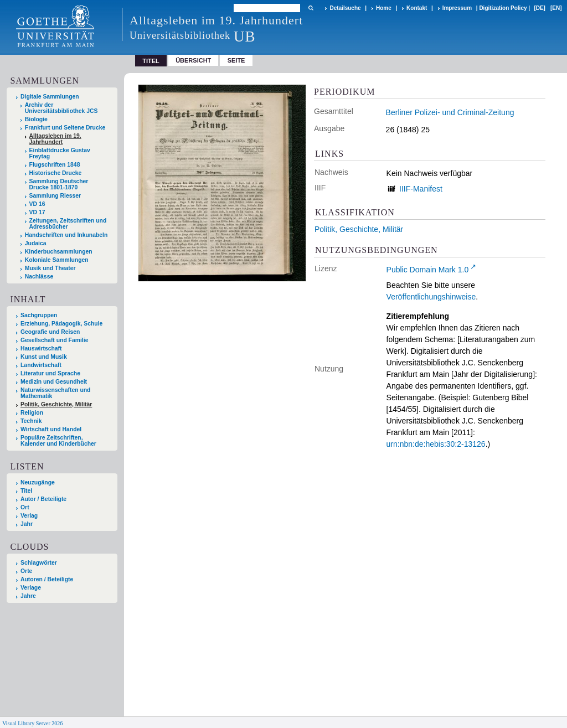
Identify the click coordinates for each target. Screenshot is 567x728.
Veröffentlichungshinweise (431, 297)
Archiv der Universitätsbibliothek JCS (61, 108)
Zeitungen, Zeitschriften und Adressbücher (68, 224)
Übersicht (193, 60)
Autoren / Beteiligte (47, 579)
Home (384, 8)
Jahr (27, 524)
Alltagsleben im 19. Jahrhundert (55, 139)
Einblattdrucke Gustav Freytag (60, 153)
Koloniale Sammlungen (57, 260)
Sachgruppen (39, 315)
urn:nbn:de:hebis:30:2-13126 (436, 444)
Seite (236, 60)
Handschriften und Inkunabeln (66, 235)
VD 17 (37, 212)
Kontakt (417, 8)
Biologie (36, 119)
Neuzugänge (38, 482)
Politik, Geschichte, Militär (359, 229)
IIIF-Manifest (421, 189)
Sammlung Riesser (55, 196)
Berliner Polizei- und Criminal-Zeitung (450, 112)
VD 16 (37, 204)
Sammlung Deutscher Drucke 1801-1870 (59, 184)
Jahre (28, 596)
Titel (26, 491)
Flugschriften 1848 (55, 165)
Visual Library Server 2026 (32, 723)
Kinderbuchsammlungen (59, 252)
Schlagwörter (39, 563)
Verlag (29, 516)
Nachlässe (39, 277)
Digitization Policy (503, 8)
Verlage (31, 588)
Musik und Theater (50, 268)
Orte (26, 571)
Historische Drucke (56, 173)
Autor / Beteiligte (43, 499)
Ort (25, 507)
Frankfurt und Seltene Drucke (65, 128)
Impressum (457, 8)
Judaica (36, 243)
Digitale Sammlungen (50, 97)
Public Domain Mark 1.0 (428, 270)
